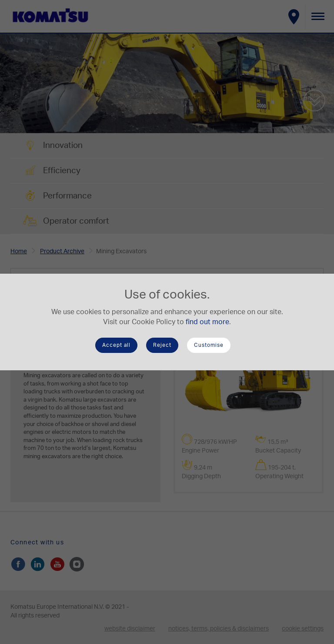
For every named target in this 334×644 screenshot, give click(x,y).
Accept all (116, 345)
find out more (207, 322)
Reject (162, 345)
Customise (209, 345)
